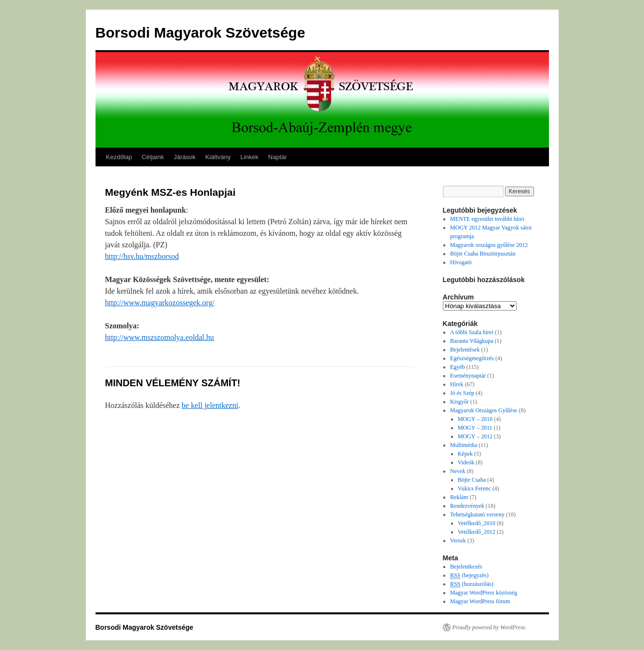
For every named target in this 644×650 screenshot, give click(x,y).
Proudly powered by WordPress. (490, 627)
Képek (465, 454)
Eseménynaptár (468, 376)
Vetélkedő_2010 (477, 523)
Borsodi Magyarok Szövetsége (200, 33)
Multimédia (464, 445)
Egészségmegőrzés (472, 358)
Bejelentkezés (466, 567)
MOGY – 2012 (475, 436)
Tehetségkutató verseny (477, 515)
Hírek (457, 384)
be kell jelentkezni (210, 405)
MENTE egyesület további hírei (487, 219)
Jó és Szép (462, 393)
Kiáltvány (218, 157)
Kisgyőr (459, 402)
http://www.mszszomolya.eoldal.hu (160, 337)
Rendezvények (467, 506)
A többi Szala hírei (472, 332)
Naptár (278, 157)
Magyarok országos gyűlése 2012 (489, 245)
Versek (458, 541)
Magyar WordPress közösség (484, 593)
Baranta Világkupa (472, 341)
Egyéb (458, 367)
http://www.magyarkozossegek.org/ (160, 303)
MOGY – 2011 (475, 428)
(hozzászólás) (472, 584)
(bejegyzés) (469, 576)
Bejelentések (465, 350)
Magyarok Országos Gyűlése (484, 410)
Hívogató (461, 262)
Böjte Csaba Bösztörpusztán (483, 254)
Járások (185, 157)
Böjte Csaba (472, 480)
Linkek (249, 157)
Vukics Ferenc (474, 488)
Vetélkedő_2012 (477, 532)
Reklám (459, 497)
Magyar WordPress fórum (480, 601)
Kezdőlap (119, 157)
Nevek (458, 471)
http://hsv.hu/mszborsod (142, 256)
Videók (466, 462)
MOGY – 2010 (475, 419)
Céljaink (153, 157)
